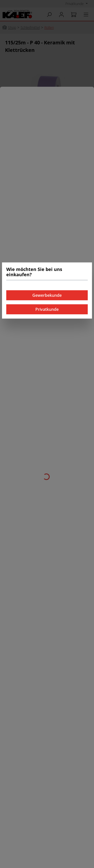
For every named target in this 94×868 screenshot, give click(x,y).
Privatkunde (47, 309)
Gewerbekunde (47, 295)
